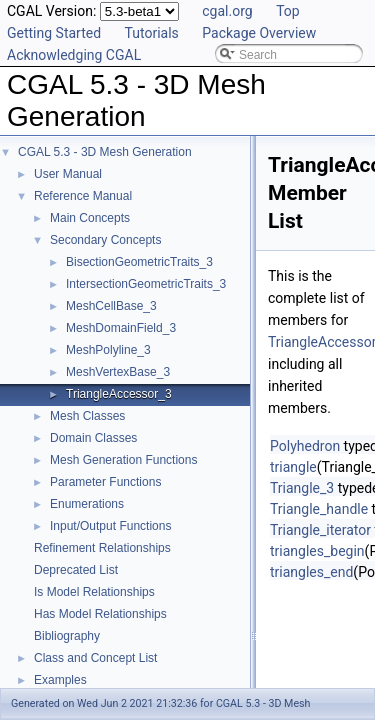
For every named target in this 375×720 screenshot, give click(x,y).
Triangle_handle (319, 509)
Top (288, 11)
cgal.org (227, 11)
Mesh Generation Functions (123, 460)
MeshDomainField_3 (121, 328)
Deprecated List (76, 570)
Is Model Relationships (94, 592)
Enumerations (87, 504)
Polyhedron (305, 446)
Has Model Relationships (100, 614)
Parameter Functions (105, 482)
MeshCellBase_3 (111, 306)
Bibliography (67, 636)
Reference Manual (83, 196)
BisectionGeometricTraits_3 (139, 262)
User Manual (68, 174)
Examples (60, 680)
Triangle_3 (302, 488)
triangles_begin (317, 551)
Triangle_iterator (320, 530)
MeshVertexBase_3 (118, 372)
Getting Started (54, 33)
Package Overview (259, 33)
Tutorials (152, 33)
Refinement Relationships (102, 548)
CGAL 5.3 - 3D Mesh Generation (105, 152)
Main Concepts (90, 218)
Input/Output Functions (110, 526)
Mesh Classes (87, 416)
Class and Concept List (95, 658)
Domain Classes (93, 438)
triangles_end (311, 572)
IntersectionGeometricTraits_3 (146, 284)
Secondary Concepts (105, 240)
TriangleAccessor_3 (119, 394)
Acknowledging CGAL (74, 55)
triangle (293, 467)
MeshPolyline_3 (108, 350)
